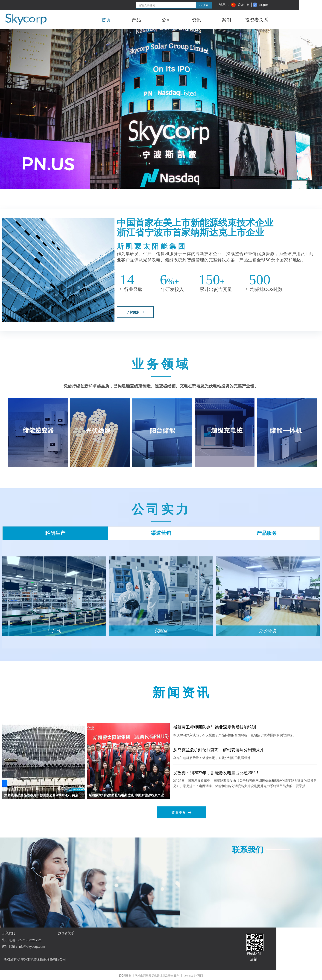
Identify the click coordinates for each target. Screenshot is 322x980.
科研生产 (55, 533)
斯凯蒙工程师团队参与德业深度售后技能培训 (215, 727)
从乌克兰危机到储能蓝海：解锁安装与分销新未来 (219, 750)
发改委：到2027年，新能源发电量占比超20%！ (216, 773)
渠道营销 (161, 533)
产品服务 (267, 533)
